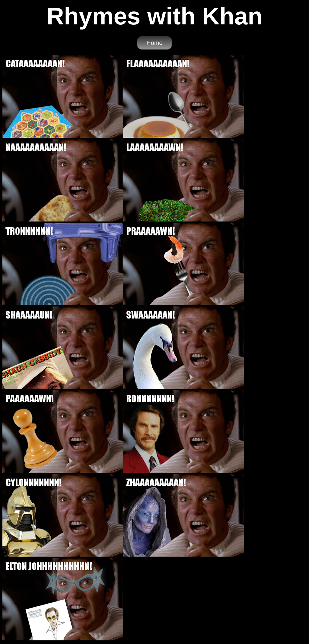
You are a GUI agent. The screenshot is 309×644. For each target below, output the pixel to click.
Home (154, 43)
